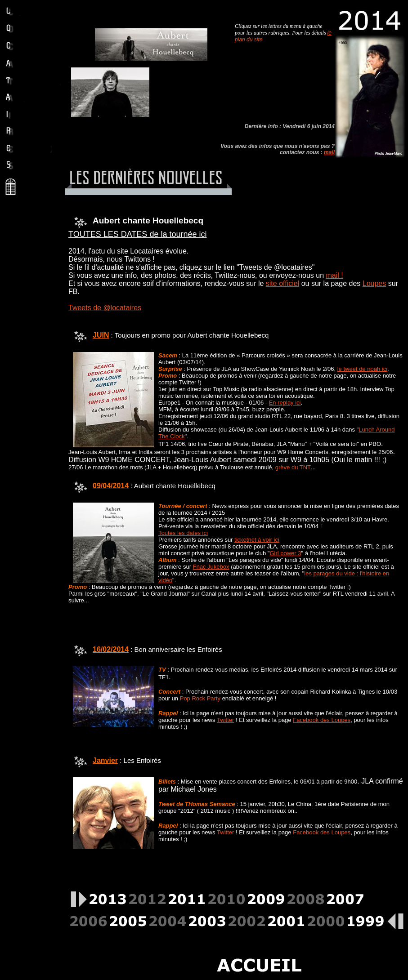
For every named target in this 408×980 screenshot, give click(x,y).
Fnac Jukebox (211, 567)
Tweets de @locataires (105, 308)
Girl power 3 (285, 553)
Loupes (374, 283)
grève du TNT (293, 467)
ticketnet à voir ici (257, 540)
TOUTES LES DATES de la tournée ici (137, 234)
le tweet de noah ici (362, 369)
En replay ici (285, 403)
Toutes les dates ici (183, 533)
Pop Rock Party (199, 698)
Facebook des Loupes (322, 720)
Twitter (225, 720)
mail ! (334, 275)
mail (329, 152)
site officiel (282, 283)
